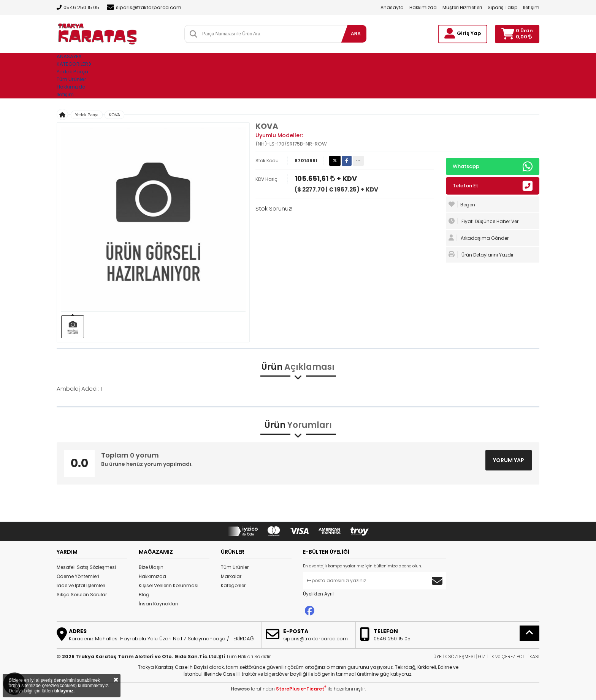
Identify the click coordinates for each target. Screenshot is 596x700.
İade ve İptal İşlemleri (81, 585)
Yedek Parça (72, 72)
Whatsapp (493, 166)
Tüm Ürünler (235, 567)
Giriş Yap (469, 33)
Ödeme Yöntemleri (78, 576)
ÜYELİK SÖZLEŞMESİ (454, 656)
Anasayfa (392, 7)
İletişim (531, 7)
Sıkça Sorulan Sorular (82, 595)
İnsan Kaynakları (158, 604)
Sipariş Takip (502, 7)
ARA (356, 34)
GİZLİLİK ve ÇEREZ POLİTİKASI (509, 656)
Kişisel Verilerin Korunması (169, 585)
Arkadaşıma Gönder (479, 238)
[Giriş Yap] (450, 33)
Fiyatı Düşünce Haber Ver (483, 221)
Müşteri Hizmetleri (462, 7)
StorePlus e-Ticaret (301, 689)
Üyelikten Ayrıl (318, 594)
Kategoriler (233, 585)
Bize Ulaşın (151, 567)
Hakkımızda (423, 7)
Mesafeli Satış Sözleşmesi (86, 567)
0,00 (524, 37)
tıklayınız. (64, 691)
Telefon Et (493, 186)
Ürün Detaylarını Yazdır (481, 255)
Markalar (231, 576)
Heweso (240, 689)
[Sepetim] (508, 34)
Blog (144, 595)
